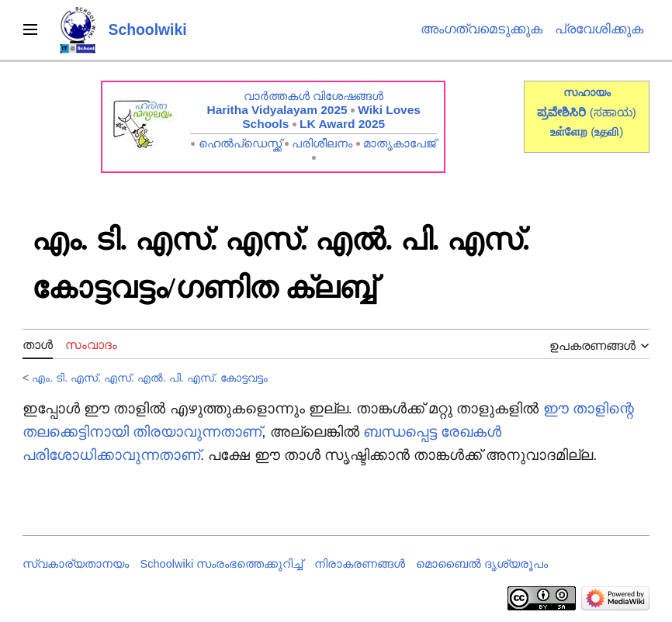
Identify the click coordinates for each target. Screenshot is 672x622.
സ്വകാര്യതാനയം (76, 564)
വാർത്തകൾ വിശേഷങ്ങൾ (313, 96)
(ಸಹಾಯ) (613, 112)
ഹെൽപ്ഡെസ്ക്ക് (240, 143)
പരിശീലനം (322, 143)
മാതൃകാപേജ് (400, 143)
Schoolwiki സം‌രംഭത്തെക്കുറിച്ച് (222, 564)
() (607, 131)
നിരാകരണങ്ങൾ (360, 564)
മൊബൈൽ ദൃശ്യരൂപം (482, 564)
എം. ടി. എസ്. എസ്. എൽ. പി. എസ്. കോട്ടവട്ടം (149, 378)
